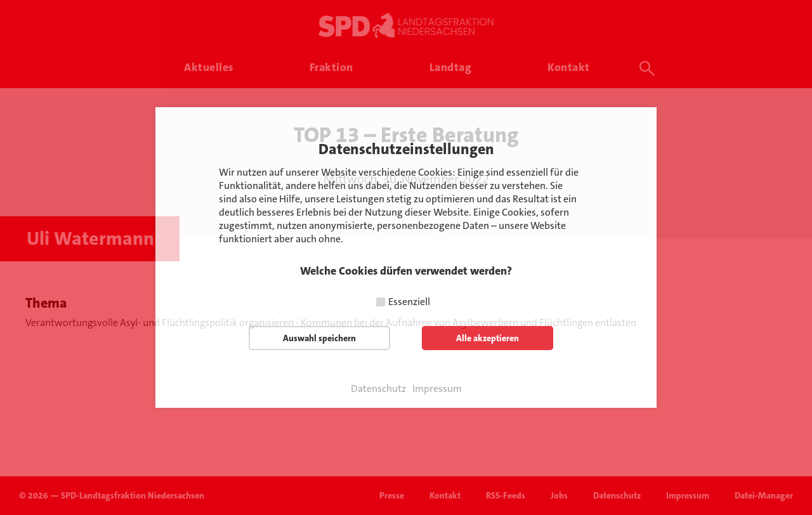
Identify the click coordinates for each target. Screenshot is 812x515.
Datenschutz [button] (378, 389)
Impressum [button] (437, 389)
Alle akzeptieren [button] (488, 338)
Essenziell (409, 302)
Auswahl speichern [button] (319, 338)
